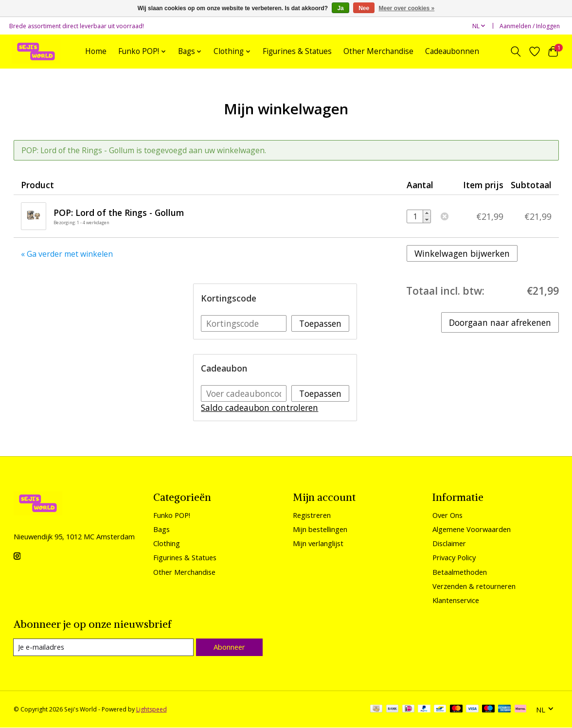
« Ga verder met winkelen (67, 254)
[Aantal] (415, 216)
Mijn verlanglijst (318, 543)
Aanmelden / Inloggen (530, 26)
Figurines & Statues (297, 51)
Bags (161, 529)
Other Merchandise (378, 51)
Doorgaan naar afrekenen (500, 322)
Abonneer (229, 647)
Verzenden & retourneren (474, 586)
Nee (364, 8)
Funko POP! (172, 515)
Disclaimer (449, 543)
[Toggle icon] (515, 52)
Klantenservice (456, 600)
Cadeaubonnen (452, 51)
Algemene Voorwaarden (472, 529)
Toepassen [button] (320, 323)
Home (96, 51)
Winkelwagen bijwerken (462, 253)
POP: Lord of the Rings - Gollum (119, 213)
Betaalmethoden (460, 572)
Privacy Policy (454, 557)
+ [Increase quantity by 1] (427, 213)
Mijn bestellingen (320, 529)
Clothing (167, 543)
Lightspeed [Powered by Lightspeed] (152, 710)
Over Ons (447, 515)
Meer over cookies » (407, 8)
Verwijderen (445, 216)
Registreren (312, 515)
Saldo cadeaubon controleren (259, 408)
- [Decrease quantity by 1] (427, 220)
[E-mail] (103, 647)
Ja (340, 8)
